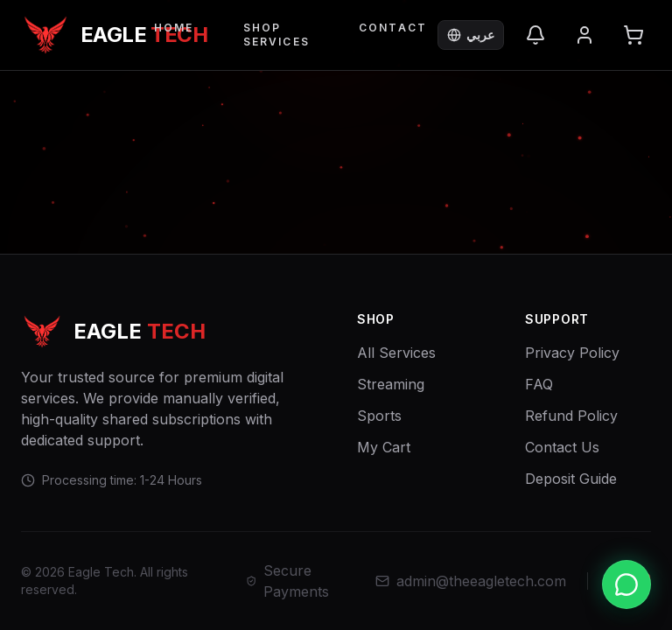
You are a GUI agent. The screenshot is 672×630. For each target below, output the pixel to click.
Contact (393, 28)
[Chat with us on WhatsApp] (626, 584)
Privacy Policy (572, 353)
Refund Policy (571, 416)
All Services (396, 353)
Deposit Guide (571, 479)
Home (174, 28)
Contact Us (562, 447)
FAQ (539, 384)
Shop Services (276, 35)
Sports (379, 416)
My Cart (384, 447)
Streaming (391, 384)
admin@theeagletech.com (471, 581)
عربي (471, 35)
